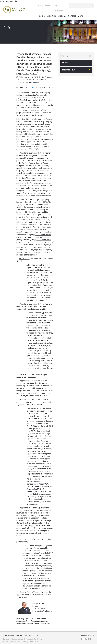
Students (62, 16)
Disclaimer (16, 641)
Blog (56, 6)
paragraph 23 (40, 309)
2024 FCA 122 (30, 149)
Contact (72, 16)
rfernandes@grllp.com (43, 611)
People (41, 16)
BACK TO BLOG (46, 87)
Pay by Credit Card (30, 641)
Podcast (47, 6)
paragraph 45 (31, 402)
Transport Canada (32, 82)
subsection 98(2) (35, 97)
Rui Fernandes (47, 77)
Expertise (51, 16)
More (80, 16)
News (39, 6)
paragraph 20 (24, 259)
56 (32, 431)
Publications (58, 11)
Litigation (24, 80)
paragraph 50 (22, 542)
